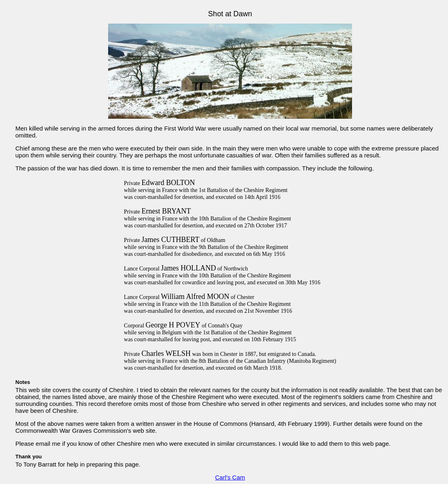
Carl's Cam (230, 477)
